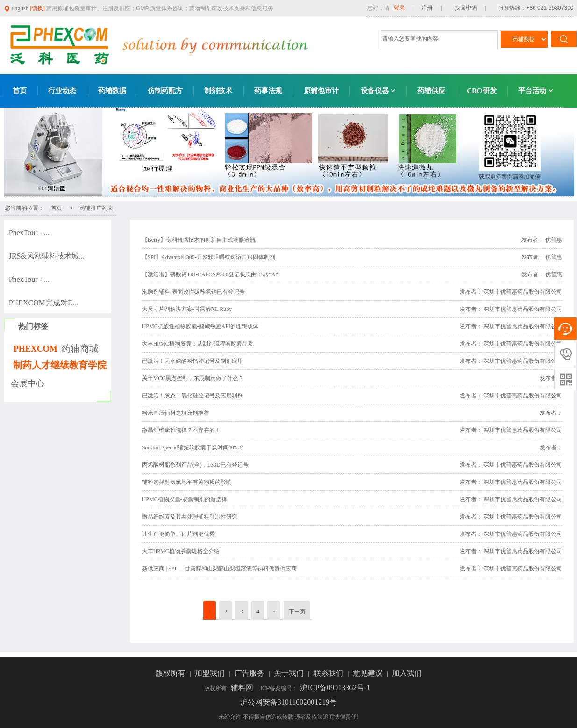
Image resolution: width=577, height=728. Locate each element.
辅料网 (243, 688)
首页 (20, 91)
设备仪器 (378, 91)
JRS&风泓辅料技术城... (47, 256)
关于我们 (290, 673)
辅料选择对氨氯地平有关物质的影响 (187, 482)
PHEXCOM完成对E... (43, 303)
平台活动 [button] (536, 91)
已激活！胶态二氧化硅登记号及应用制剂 (192, 396)
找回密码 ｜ (469, 8)
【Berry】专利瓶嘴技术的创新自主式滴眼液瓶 (199, 240)
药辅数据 (112, 91)
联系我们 (329, 673)
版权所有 (171, 673)
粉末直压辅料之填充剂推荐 (176, 413)
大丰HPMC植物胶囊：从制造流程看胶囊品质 (198, 344)
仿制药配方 (165, 91)
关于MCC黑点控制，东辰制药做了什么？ (193, 378)
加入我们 (407, 673)
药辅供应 (431, 91)
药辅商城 (80, 348)
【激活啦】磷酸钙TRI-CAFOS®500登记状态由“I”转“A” (210, 274)
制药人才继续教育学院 (60, 365)
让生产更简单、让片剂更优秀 (178, 534)
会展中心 (28, 383)
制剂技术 (218, 91)
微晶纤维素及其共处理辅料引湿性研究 (190, 517)
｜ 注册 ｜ (427, 8)
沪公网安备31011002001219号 (288, 702)
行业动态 (62, 91)
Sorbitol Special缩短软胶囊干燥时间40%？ (193, 447)
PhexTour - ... (29, 233)
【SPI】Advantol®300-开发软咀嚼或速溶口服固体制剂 (209, 257)
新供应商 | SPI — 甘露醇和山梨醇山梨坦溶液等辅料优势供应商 (220, 569)
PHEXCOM (36, 349)
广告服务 (250, 673)
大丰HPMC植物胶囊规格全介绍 (181, 551)
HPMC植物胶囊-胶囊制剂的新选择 (185, 499)
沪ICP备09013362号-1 (335, 688)
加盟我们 (211, 673)
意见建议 (369, 673)
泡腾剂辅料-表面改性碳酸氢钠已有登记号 (193, 292)
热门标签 (33, 326)
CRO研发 (481, 91)
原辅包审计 (321, 91)
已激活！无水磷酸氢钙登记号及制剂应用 (192, 361)
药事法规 (268, 91)
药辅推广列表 (96, 208)
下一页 (297, 612)
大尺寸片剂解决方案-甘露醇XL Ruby (187, 309)
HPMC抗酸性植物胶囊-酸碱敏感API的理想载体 (200, 326)
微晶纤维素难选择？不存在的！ (181, 430)
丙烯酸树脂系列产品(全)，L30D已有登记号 (195, 465)
